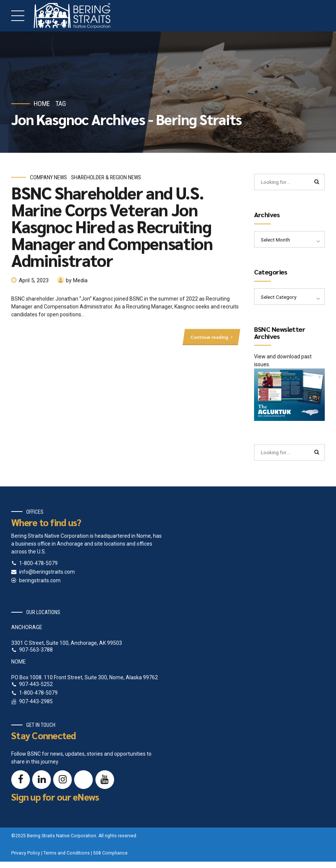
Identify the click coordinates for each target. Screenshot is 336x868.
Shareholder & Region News (106, 180)
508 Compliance (110, 855)
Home (42, 104)
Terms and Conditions (67, 855)
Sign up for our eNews (55, 799)
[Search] (317, 182)
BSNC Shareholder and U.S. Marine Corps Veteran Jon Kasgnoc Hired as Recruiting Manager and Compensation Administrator (112, 229)
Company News (48, 180)
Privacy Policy (26, 855)
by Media (77, 283)
